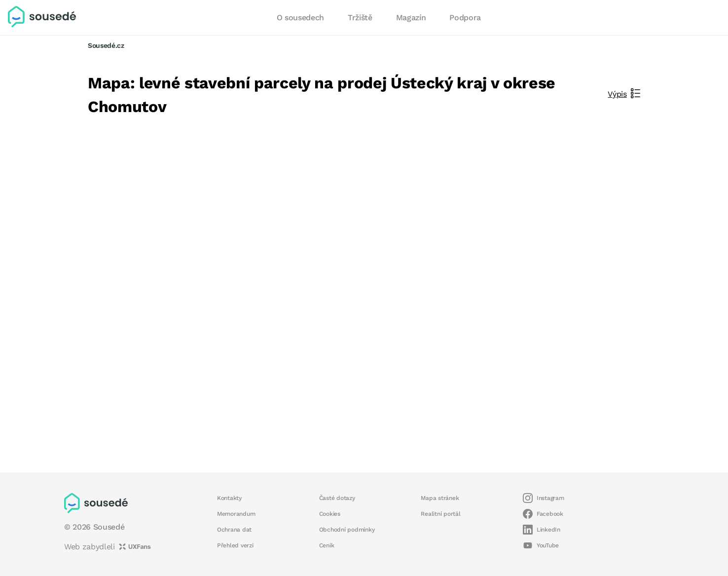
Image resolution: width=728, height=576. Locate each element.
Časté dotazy (337, 498)
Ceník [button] (327, 545)
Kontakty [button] (229, 498)
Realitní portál (440, 514)
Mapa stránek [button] (440, 498)
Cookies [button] (330, 514)
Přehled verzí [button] (235, 545)
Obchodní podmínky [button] (347, 530)
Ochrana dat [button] (234, 530)
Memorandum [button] (236, 514)
